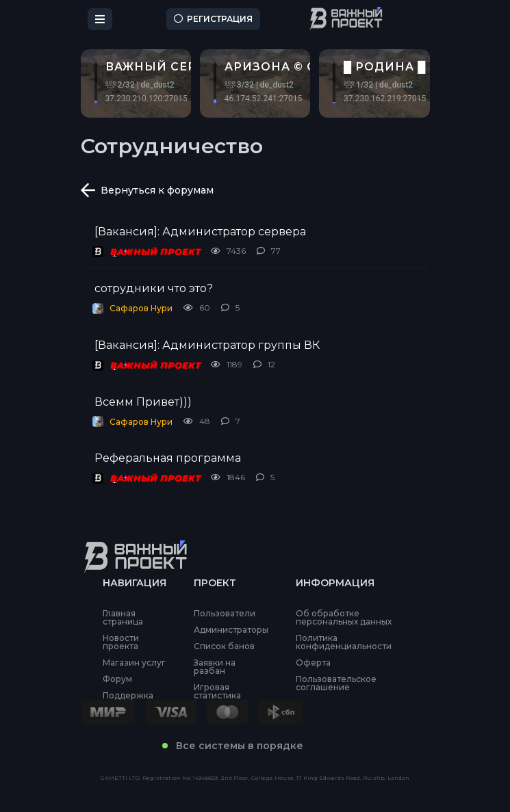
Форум (117, 679)
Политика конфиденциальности (344, 642)
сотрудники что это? (154, 288)
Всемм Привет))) (143, 402)
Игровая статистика (217, 692)
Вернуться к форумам (147, 190)
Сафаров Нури (141, 308)
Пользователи (225, 614)
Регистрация (213, 19)
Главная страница (123, 618)
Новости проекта (121, 642)
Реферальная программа (168, 458)
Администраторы (231, 630)
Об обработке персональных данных (344, 618)
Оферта (313, 663)
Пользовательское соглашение (336, 683)
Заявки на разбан (215, 667)
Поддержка (128, 696)
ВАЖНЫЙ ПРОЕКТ (155, 251)
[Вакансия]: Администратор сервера (200, 232)
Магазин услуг (134, 663)
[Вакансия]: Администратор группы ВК (207, 345)
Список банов (224, 646)
